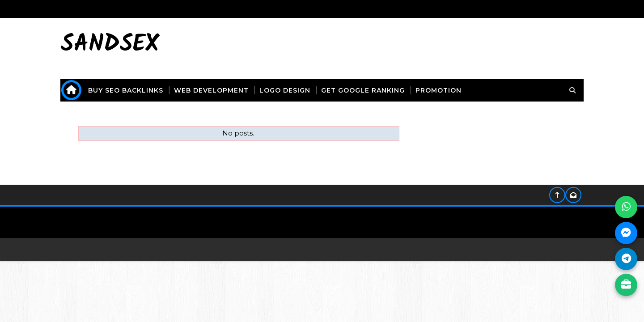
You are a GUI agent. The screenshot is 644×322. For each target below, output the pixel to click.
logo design (285, 90)
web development (211, 90)
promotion (439, 90)
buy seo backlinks (126, 90)
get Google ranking (363, 90)
